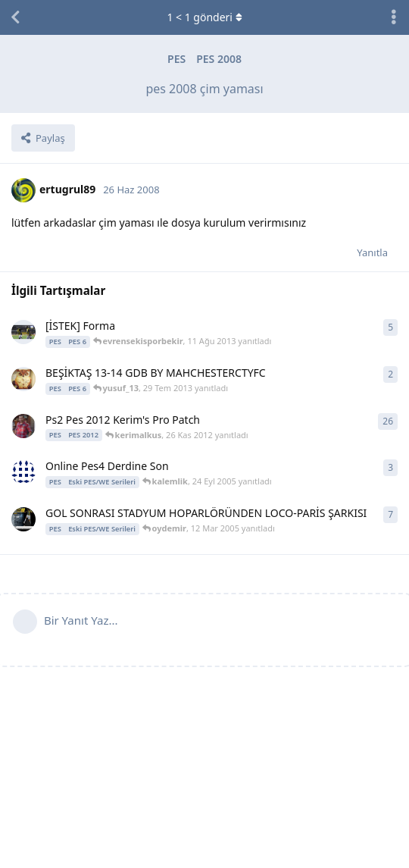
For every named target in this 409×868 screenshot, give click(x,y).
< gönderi (204, 17)
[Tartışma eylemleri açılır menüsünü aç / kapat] (394, 17)
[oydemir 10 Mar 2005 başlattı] (23, 519)
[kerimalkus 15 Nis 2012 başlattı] (23, 426)
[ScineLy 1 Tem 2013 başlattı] (23, 332)
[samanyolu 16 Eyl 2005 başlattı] (23, 472)
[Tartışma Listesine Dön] (15, 17)
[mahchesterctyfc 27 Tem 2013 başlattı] (23, 379)
